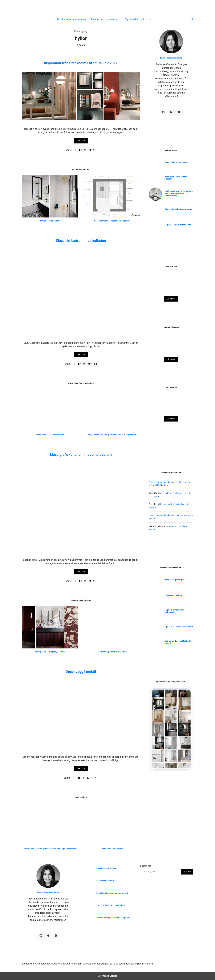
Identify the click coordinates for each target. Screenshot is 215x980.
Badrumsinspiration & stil (104, 19)
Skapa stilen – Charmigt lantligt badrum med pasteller (112, 435)
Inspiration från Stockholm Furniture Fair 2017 (81, 63)
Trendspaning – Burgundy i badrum (50, 652)
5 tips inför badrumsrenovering (178, 209)
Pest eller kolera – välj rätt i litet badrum (112, 221)
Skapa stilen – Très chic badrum (50, 435)
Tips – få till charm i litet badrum (179, 627)
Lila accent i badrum (173, 595)
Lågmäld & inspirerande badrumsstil (175, 611)
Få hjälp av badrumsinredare (71, 19)
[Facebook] (179, 112)
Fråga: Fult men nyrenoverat (177, 162)
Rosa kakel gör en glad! (171, 412)
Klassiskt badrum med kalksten (81, 241)
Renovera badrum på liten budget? (176, 178)
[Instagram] (164, 112)
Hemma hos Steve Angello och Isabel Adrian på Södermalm (50, 849)
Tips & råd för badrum (137, 19)
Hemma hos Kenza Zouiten (50, 221)
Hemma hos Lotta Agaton (112, 849)
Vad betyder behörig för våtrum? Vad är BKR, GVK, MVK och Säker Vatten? (179, 193)
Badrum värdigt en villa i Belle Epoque (178, 642)
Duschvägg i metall (81, 672)
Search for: (146, 866)
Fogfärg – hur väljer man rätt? (178, 225)
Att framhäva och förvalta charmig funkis (171, 290)
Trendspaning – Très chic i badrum (112, 652)
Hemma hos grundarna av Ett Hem (171, 351)
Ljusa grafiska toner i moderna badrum (81, 455)
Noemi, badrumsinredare (171, 58)
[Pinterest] (171, 112)
